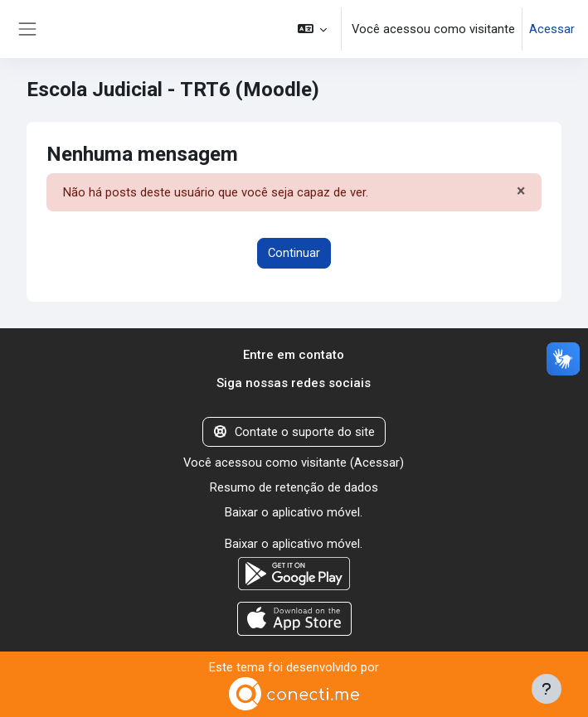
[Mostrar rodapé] (547, 689)
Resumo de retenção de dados (294, 487)
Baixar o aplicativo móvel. (294, 512)
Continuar (294, 253)
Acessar (552, 29)
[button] (312, 29)
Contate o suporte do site (294, 432)
